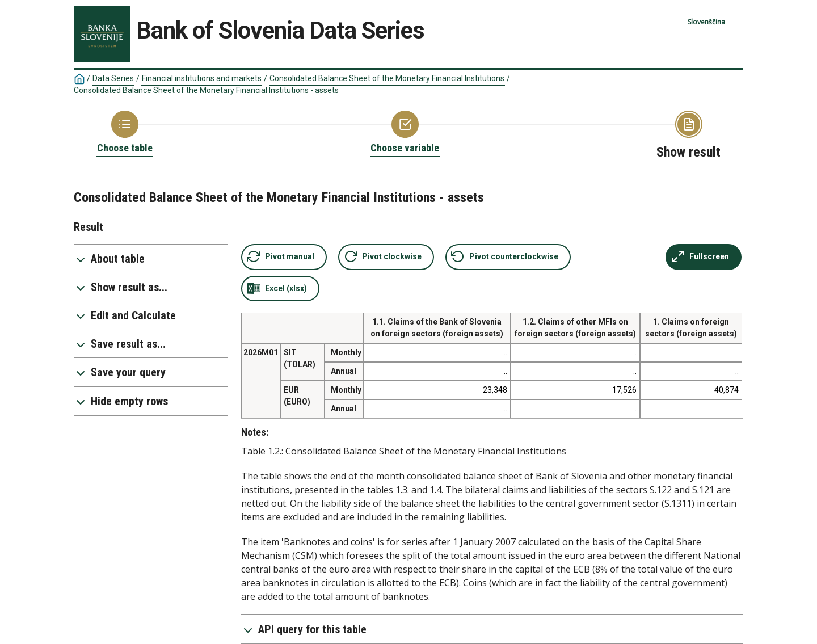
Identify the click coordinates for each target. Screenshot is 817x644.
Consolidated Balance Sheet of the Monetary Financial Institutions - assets (206, 90)
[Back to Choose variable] (405, 133)
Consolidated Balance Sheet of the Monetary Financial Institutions (387, 78)
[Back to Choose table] (125, 133)
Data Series (113, 78)
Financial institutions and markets (202, 78)
